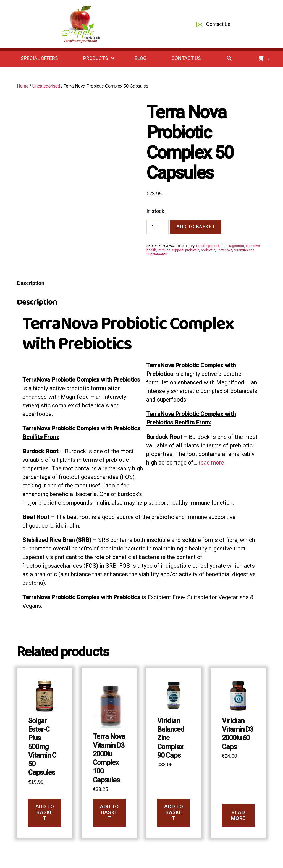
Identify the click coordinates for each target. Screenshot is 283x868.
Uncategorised (47, 86)
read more (212, 463)
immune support (171, 250)
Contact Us (213, 25)
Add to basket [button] (45, 813)
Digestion (237, 246)
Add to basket (196, 227)
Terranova (225, 250)
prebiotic (192, 250)
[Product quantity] (158, 227)
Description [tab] (31, 283)
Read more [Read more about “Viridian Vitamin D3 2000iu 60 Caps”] (238, 815)
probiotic (208, 250)
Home (23, 86)
